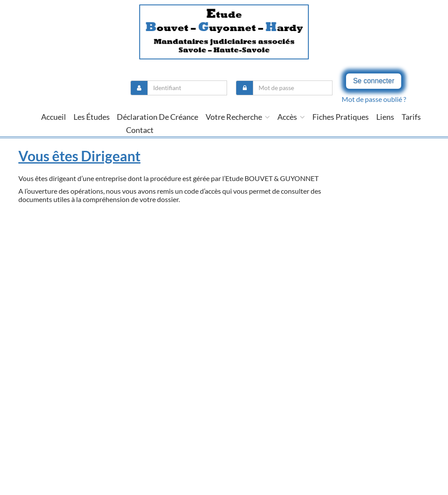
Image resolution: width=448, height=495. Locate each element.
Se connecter (374, 81)
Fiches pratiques (341, 117)
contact (140, 130)
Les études (92, 117)
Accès (291, 117)
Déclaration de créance (157, 117)
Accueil (54, 117)
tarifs (411, 117)
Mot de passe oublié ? (374, 99)
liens (385, 117)
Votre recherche (238, 117)
